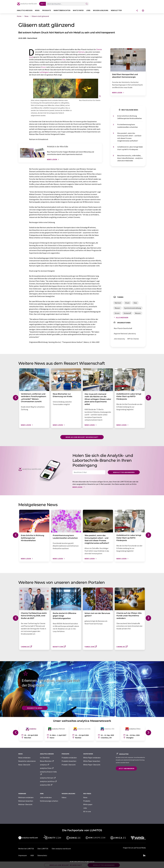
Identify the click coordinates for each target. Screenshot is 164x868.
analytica (45, 765)
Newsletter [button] (116, 10)
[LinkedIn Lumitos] (144, 855)
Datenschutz (42, 855)
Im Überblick (45, 758)
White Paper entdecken (92, 758)
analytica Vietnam (48, 778)
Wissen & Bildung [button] (101, 10)
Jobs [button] (88, 10)
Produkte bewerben (69, 761)
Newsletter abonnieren (124, 472)
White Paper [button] (78, 10)
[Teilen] (137, 11)
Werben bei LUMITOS (26, 849)
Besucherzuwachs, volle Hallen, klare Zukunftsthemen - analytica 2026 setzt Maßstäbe (130, 158)
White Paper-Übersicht (92, 765)
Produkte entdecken (69, 758)
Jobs (85, 808)
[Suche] (87, 4)
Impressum (23, 855)
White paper (88, 804)
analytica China (47, 768)
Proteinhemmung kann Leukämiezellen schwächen (128, 126)
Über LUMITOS (43, 849)
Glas (64, 59)
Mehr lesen (79, 487)
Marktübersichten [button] (62, 10)
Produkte (87, 801)
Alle (42, 4)
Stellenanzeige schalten (49, 801)
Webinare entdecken (26, 797)
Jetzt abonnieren (126, 768)
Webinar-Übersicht (25, 804)
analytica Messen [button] (25, 10)
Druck (31, 57)
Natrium (81, 52)
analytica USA (46, 785)
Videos (64, 797)
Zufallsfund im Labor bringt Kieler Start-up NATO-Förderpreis (130, 148)
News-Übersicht (24, 765)
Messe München (47, 761)
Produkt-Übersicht (69, 765)
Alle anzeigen (121, 317)
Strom (43, 67)
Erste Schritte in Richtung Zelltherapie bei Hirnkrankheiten (130, 117)
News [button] (37, 10)
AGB (32, 855)
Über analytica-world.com (61, 849)
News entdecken (24, 758)
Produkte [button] (47, 10)
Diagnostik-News (35, 708)
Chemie (99, 49)
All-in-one (87, 811)
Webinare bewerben (26, 801)
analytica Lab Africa (48, 781)
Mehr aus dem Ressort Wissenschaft (82, 437)
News (85, 797)
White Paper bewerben (92, 761)
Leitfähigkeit (44, 72)
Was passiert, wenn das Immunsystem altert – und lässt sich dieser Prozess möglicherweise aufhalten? (129, 137)
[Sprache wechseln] (143, 11)
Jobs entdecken (46, 797)
